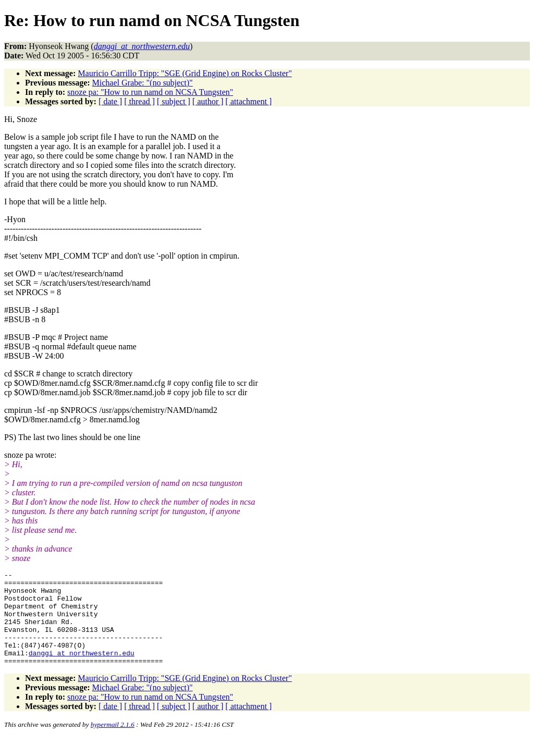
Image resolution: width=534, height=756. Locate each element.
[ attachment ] (248, 101)
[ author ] (208, 101)
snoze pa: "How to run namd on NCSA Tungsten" (150, 92)
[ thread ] (139, 101)
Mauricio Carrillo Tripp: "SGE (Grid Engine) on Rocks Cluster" (185, 73)
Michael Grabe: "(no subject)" (143, 83)
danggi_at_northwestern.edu (82, 670)
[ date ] (110, 101)
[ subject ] (174, 101)
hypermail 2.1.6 (113, 743)
